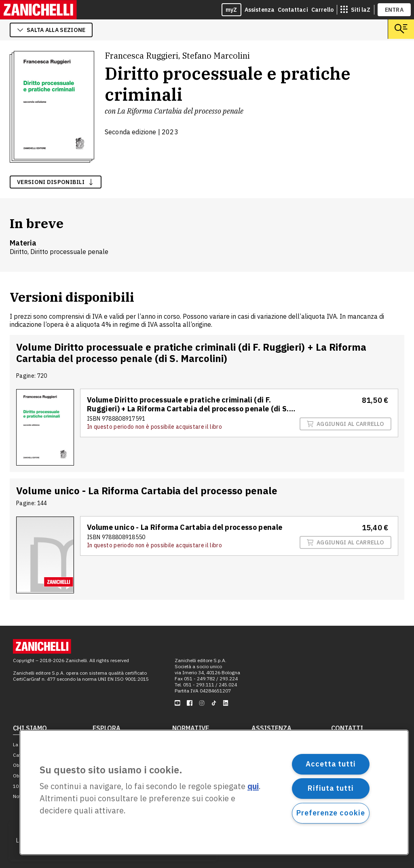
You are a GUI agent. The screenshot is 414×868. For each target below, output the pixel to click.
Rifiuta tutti (331, 788)
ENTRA (394, 10)
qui (253, 786)
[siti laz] (355, 10)
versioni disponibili (56, 182)
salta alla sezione (51, 30)
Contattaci (293, 10)
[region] (214, 792)
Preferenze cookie (331, 813)
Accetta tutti (331, 764)
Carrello (322, 10)
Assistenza (260, 10)
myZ (231, 10)
